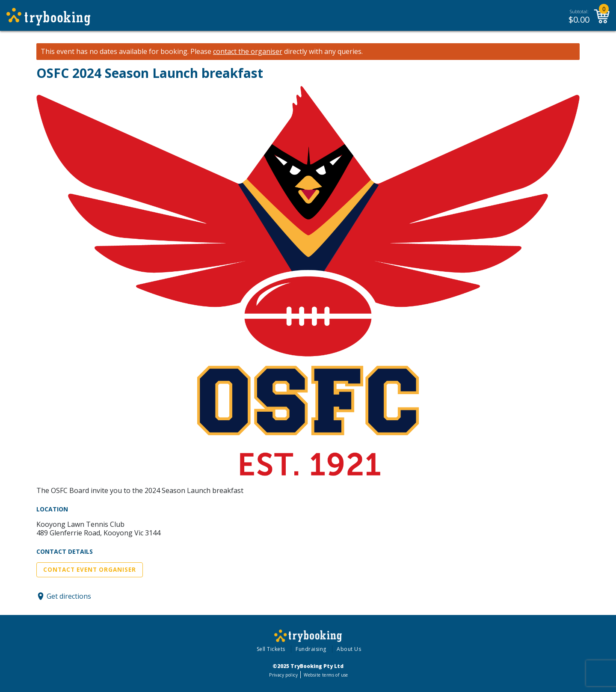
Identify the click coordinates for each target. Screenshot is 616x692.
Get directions (69, 596)
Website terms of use (326, 675)
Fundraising (311, 649)
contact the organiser (248, 52)
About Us (349, 649)
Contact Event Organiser (90, 570)
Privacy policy (283, 675)
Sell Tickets (271, 649)
